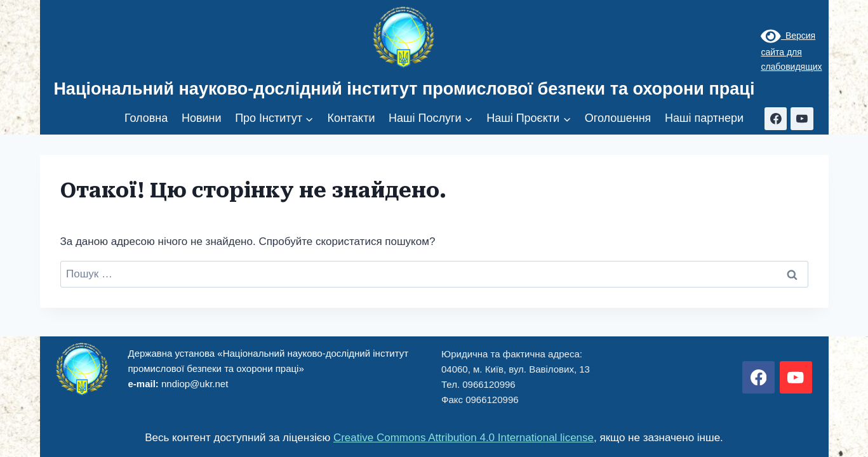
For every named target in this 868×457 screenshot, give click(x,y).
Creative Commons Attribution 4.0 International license (464, 438)
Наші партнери (704, 118)
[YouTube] (802, 119)
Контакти (351, 118)
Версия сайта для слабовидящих (791, 51)
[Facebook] (776, 119)
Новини (202, 118)
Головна (146, 118)
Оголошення (618, 118)
